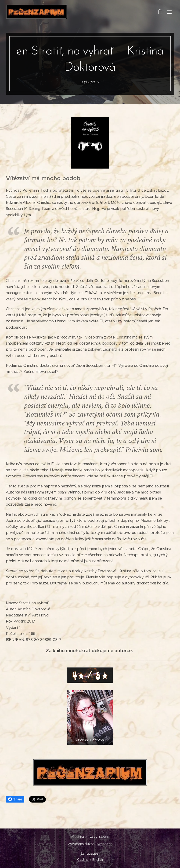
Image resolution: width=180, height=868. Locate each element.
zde (89, 514)
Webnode (105, 844)
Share (15, 799)
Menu (169, 12)
